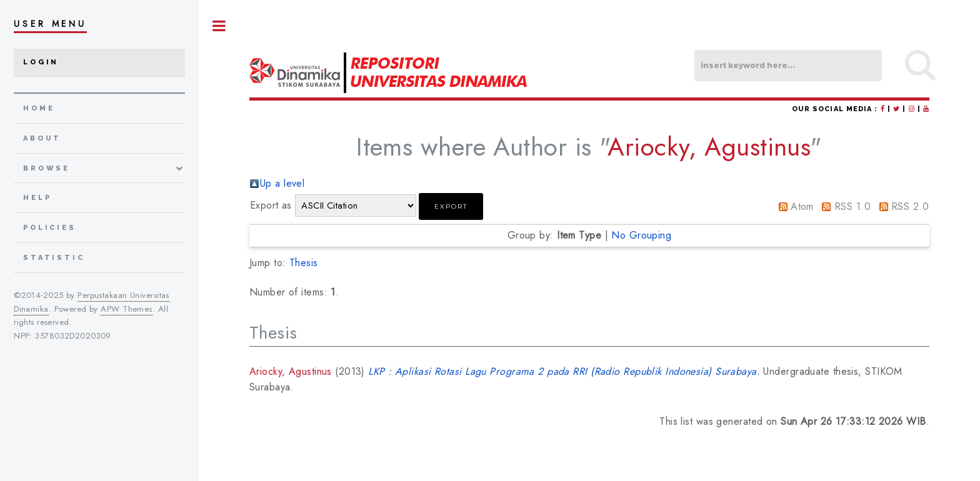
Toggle (219, 26)
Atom (802, 206)
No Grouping (641, 235)
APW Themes (126, 309)
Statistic (54, 258)
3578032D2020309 (73, 336)
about (42, 138)
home (39, 108)
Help (37, 198)
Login (41, 62)
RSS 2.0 (910, 206)
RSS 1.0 (852, 206)
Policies (50, 228)
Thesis (304, 263)
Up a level (282, 183)
